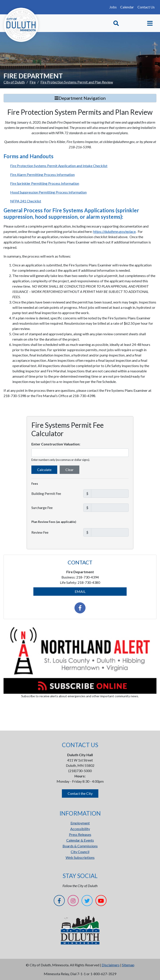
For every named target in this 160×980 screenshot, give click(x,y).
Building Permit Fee (46, 493)
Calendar (127, 7)
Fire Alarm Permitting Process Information (42, 174)
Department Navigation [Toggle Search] (80, 98)
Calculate (44, 470)
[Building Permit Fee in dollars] (110, 494)
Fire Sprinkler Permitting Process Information (45, 183)
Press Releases (80, 834)
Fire (33, 82)
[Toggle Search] (116, 23)
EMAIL (80, 591)
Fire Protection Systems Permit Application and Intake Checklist (59, 166)
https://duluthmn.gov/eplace (114, 231)
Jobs (113, 7)
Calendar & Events (80, 840)
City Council (80, 852)
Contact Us (146, 7)
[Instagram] (73, 901)
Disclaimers (111, 965)
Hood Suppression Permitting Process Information (48, 192)
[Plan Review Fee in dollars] (110, 532)
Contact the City (80, 793)
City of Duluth (14, 82)
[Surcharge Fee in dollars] (110, 508)
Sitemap (128, 965)
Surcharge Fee (42, 508)
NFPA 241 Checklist (26, 201)
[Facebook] (59, 901)
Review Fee (40, 532)
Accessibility (80, 829)
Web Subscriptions (80, 857)
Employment (80, 823)
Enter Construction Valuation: (56, 444)
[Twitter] (87, 901)
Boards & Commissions (80, 846)
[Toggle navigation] (150, 23)
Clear (70, 470)
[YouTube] (101, 901)
